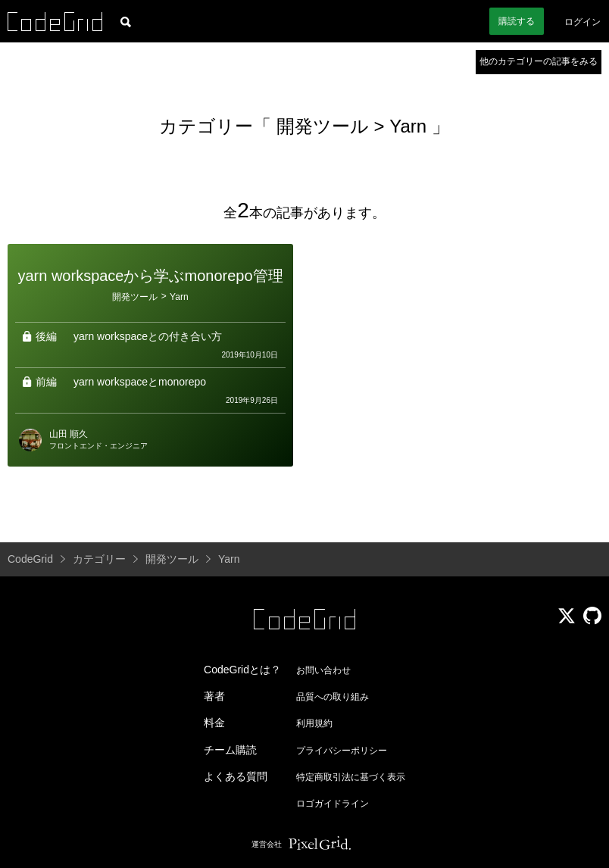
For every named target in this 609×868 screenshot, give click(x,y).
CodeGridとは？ (242, 670)
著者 (214, 696)
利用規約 (314, 723)
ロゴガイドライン (333, 804)
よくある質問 (236, 776)
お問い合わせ (323, 670)
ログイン (582, 22)
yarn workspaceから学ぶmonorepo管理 (150, 276)
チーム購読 (230, 750)
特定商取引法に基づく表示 (351, 777)
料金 (214, 723)
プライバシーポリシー (342, 751)
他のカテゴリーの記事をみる (539, 61)
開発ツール (325, 126)
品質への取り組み (333, 697)
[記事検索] (126, 21)
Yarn (408, 126)
